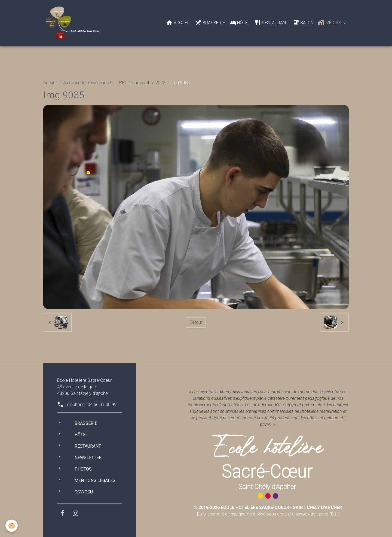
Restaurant (271, 23)
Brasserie (210, 23)
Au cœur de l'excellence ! (87, 83)
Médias (330, 23)
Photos (83, 469)
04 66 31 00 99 (102, 405)
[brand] (73, 23)
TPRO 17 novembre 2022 (141, 83)
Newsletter (88, 458)
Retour (196, 322)
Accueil (178, 23)
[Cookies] (12, 526)
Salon (303, 23)
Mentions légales (95, 480)
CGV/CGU (84, 492)
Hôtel (240, 23)
